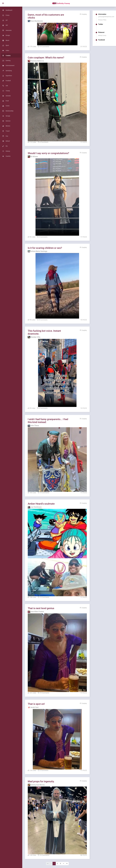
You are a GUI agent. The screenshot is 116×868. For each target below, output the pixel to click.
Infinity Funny (103, 35)
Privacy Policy (103, 20)
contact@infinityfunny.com (106, 17)
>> (68, 858)
